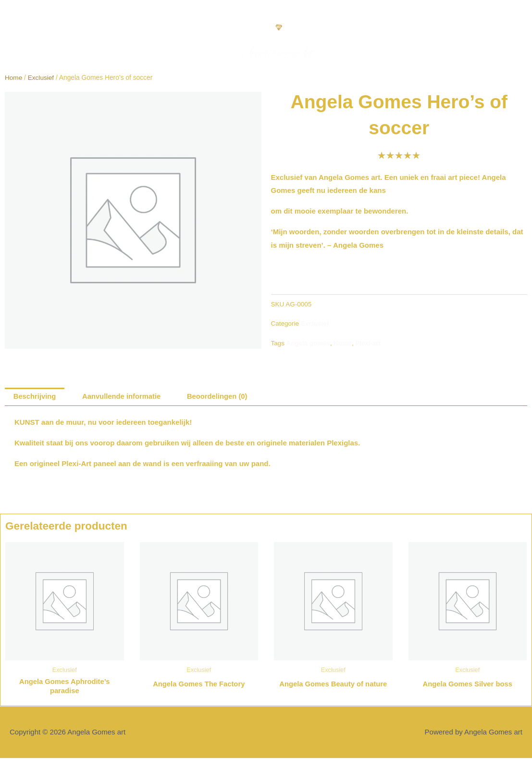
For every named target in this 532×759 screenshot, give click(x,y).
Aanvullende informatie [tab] (123, 397)
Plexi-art (369, 343)
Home (14, 78)
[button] (13, 31)
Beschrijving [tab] (35, 397)
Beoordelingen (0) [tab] (220, 397)
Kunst (344, 343)
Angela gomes (309, 343)
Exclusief (41, 78)
